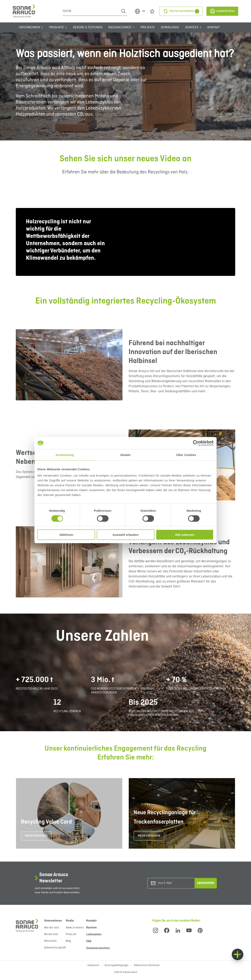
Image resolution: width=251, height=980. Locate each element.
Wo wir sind (51, 934)
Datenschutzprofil (55, 948)
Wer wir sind (51, 928)
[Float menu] (238, 954)
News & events (75, 928)
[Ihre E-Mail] (174, 883)
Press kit (71, 934)
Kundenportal (222, 11)
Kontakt (214, 27)
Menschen (50, 941)
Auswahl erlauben (125, 535)
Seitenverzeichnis (98, 948)
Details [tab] (125, 455)
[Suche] (91, 11)
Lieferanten (94, 935)
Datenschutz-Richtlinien (147, 965)
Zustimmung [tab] (65, 455)
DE (140, 11)
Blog (68, 941)
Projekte (148, 27)
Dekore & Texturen (88, 27)
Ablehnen (66, 535)
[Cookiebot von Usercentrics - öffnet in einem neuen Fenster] (196, 443)
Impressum (94, 965)
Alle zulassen (185, 535)
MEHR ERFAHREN (36, 836)
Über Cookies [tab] (186, 455)
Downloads (170, 27)
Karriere (91, 928)
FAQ (89, 941)
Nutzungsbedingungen (117, 965)
